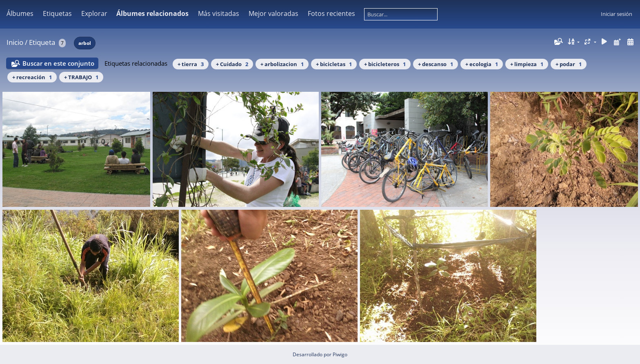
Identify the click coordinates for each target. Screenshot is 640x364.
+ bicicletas (334, 64)
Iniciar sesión (617, 14)
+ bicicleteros (385, 64)
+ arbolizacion (282, 64)
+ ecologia (482, 64)
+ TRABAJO (81, 77)
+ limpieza (527, 64)
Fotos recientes (331, 13)
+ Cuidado (232, 64)
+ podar (569, 64)
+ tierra (191, 64)
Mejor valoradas (273, 13)
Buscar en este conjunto (58, 63)
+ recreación (32, 77)
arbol (85, 43)
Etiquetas (57, 13)
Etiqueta (42, 42)
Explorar (94, 13)
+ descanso (436, 64)
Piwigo (340, 354)
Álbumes (20, 13)
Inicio (15, 42)
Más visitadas (219, 13)
